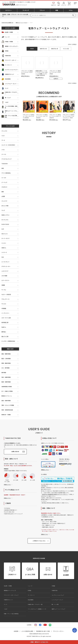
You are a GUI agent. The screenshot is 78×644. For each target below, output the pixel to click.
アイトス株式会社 (6, 173)
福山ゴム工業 (5, 337)
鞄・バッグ (6, 98)
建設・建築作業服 (6, 354)
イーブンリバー (5, 313)
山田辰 (3, 196)
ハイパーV (4, 252)
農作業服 (4, 373)
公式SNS (29, 625)
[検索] (53, 15)
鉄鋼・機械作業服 (6, 363)
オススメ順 (66, 49)
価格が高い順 (55, 49)
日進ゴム (4, 248)
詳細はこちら (7, 485)
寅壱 (3, 168)
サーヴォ (4, 290)
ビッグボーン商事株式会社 (8, 341)
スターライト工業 (6, 318)
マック (3, 210)
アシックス (4, 131)
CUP (3, 229)
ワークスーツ (7, 65)
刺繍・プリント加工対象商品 (9, 116)
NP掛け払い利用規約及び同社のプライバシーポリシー (55, 494)
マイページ (64, 4)
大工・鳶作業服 (5, 368)
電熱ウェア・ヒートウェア (22, 23)
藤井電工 (4, 332)
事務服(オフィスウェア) (10, 591)
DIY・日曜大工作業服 (7, 391)
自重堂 (3, 285)
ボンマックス (5, 220)
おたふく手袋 (5, 206)
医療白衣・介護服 (6, 415)
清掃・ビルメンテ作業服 (8, 405)
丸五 (3, 257)
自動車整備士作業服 (7, 387)
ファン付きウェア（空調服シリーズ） (37, 609)
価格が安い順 (43, 49)
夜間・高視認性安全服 (7, 410)
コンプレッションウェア (9, 70)
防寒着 (5, 51)
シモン (3, 150)
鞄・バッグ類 (55, 604)
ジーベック (4, 182)
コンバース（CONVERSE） (9, 145)
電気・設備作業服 (6, 377)
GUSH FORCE (5, 224)
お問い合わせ (15, 452)
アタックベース (5, 299)
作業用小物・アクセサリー (9, 93)
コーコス (4, 178)
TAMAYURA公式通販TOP (7, 23)
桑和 (3, 192)
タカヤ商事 (4, 276)
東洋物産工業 (5, 322)
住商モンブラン (5, 215)
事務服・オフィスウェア (9, 46)
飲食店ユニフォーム (7, 396)
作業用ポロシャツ (8, 74)
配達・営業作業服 (6, 382)
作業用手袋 (6, 56)
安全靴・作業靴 (7, 32)
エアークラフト (5, 280)
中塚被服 (4, 308)
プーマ (3, 140)
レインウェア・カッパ (9, 84)
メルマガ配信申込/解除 (27, 631)
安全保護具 (6, 79)
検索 (59, 4)
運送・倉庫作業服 (6, 401)
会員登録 (16, 631)
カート (69, 4)
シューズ (5, 37)
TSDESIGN (4, 164)
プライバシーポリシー (59, 631)
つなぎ (5, 102)
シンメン (4, 243)
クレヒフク (4, 201)
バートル (4, 154)
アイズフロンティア (7, 159)
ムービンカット (5, 262)
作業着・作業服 (7, 42)
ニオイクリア (5, 271)
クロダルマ (4, 187)
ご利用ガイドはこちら (39, 541)
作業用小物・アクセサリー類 (35, 604)
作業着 (53, 586)
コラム (71, 10)
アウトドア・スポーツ (9, 60)
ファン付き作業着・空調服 (9, 107)
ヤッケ (5, 88)
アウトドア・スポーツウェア (11, 595)
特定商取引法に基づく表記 (43, 631)
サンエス (4, 304)
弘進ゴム (4, 327)
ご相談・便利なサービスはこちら (39, 642)
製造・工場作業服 (6, 359)
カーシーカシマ (5, 238)
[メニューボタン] (75, 3)
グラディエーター (6, 266)
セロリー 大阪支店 (6, 294)
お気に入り (54, 4)
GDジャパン (5, 234)
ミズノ (3, 136)
